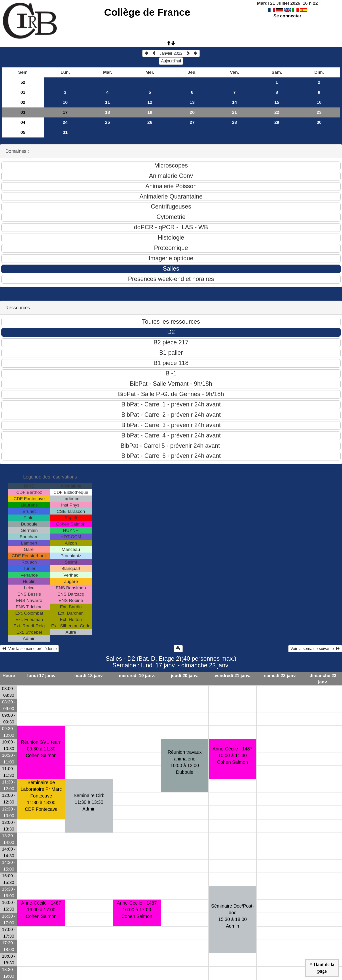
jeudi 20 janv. (185, 676)
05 (23, 132)
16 (319, 102)
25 (107, 122)
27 (192, 122)
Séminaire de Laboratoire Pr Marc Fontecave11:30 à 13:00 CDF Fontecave (41, 796)
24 (65, 122)
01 (23, 92)
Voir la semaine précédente (29, 649)
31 (65, 132)
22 (277, 112)
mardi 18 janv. (89, 676)
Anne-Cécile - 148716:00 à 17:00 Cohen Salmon (41, 910)
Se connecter (287, 16)
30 (319, 122)
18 (107, 112)
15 (277, 102)
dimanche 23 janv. (323, 679)
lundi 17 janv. (41, 676)
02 (23, 102)
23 (319, 112)
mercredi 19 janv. (137, 676)
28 (234, 122)
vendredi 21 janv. (232, 676)
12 (150, 102)
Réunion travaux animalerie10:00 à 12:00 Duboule (185, 762)
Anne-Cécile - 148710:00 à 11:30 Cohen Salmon (233, 755)
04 (23, 122)
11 (107, 102)
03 (23, 112)
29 (277, 122)
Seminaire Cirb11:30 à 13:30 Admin (89, 802)
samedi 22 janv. (280, 676)
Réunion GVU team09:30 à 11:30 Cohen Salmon (41, 749)
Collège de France (147, 12)
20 (192, 112)
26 (150, 122)
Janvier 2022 (171, 53)
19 (150, 112)
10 (65, 102)
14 (234, 102)
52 (23, 82)
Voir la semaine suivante (315, 649)
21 (234, 112)
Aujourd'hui (171, 61)
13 (192, 102)
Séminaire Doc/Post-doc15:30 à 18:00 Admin (232, 916)
